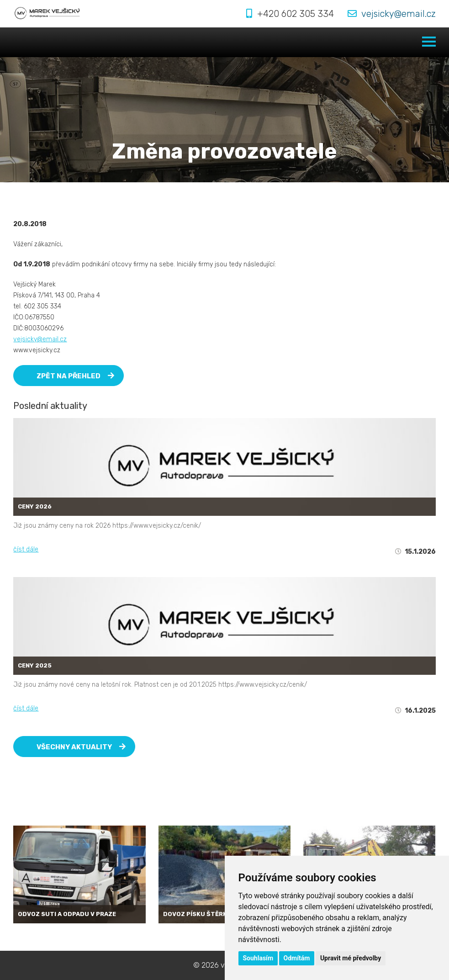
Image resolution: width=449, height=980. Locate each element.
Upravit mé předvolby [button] (351, 958)
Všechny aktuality (81, 747)
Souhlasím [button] (258, 958)
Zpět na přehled (75, 376)
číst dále (26, 549)
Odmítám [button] (297, 958)
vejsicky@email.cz (399, 14)
